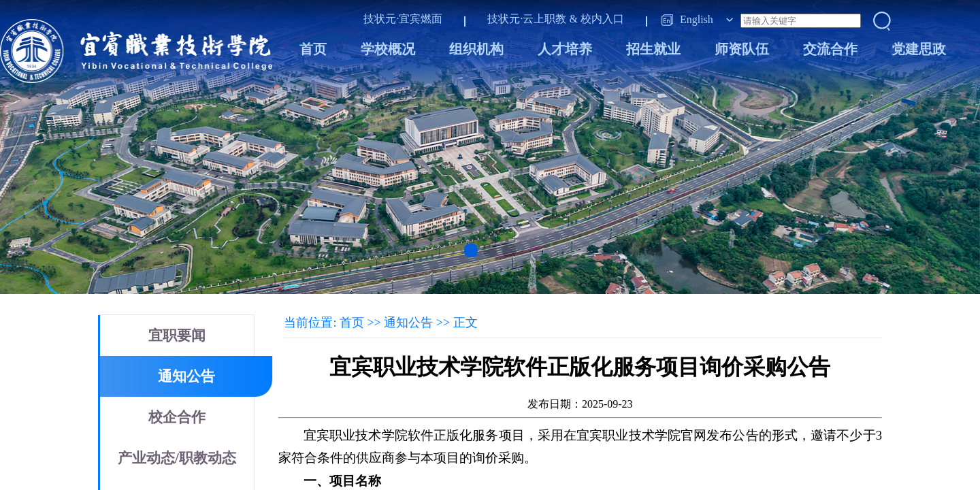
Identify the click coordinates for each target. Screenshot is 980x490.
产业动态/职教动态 (177, 458)
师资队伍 (742, 49)
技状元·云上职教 (527, 19)
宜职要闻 (177, 336)
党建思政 (919, 49)
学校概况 (388, 49)
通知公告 (186, 376)
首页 (313, 49)
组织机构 (476, 49)
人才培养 (565, 49)
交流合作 (830, 49)
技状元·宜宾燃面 (403, 19)
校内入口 (602, 19)
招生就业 (653, 49)
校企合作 (177, 417)
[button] (471, 250)
